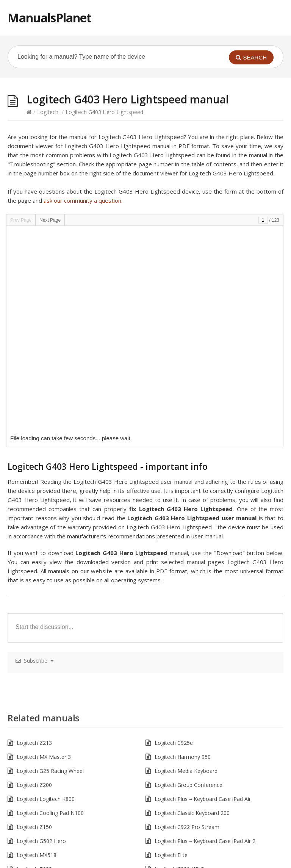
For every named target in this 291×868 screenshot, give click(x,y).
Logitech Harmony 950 (183, 553)
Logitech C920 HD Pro (182, 665)
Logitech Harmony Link (45, 693)
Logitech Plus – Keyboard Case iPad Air (203, 595)
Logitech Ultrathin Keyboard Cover (59, 777)
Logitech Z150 (34, 623)
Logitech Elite (171, 651)
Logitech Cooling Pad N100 (50, 609)
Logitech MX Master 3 (44, 553)
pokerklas (78, 863)
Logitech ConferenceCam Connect (197, 707)
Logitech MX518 (37, 651)
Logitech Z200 (34, 581)
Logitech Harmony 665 (45, 707)
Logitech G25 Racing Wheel (50, 567)
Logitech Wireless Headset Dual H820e (64, 791)
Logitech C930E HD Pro (46, 763)
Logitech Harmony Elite (183, 791)
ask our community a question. (83, 200)
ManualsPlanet (49, 18)
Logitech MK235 (37, 721)
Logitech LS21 (34, 735)
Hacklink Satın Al (20, 863)
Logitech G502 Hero (41, 637)
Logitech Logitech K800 (46, 595)
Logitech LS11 (172, 735)
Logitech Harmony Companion (192, 749)
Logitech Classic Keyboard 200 (192, 609)
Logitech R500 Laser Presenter (55, 805)
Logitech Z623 (34, 665)
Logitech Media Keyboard (186, 567)
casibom (53, 863)
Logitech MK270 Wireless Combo (196, 679)
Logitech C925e (174, 539)
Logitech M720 (173, 763)
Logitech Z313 (172, 777)
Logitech (48, 112)
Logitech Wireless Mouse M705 (55, 749)
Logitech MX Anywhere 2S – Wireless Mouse (71, 679)
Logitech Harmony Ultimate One (194, 721)
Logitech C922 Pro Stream (187, 623)
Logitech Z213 (34, 539)
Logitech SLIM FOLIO (181, 805)
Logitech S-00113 (176, 693)
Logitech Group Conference (189, 581)
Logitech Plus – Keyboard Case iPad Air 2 (205, 637)
